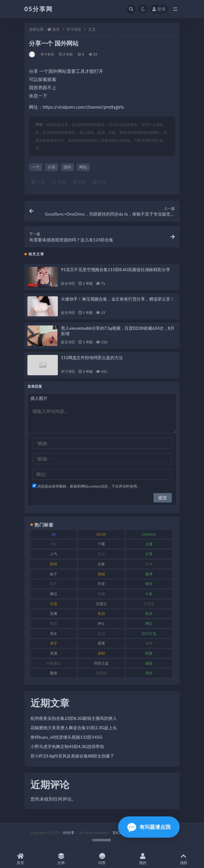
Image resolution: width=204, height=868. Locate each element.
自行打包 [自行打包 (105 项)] (149, 633)
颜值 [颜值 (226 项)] (54, 673)
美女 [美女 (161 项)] (54, 633)
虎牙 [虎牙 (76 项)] (54, 643)
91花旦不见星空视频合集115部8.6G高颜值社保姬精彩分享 (115, 269)
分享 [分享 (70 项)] (149, 554)
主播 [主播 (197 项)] (149, 544)
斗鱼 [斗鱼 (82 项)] (149, 594)
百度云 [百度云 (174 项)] (101, 604)
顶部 (184, 859)
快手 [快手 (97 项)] (54, 584)
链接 (100, 182)
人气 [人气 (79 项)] (54, 554)
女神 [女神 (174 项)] (149, 564)
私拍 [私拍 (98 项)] (101, 613)
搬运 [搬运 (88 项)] (54, 594)
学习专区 (74, 29)
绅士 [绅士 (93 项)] (101, 623)
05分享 (69, 833)
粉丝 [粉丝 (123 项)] (149, 613)
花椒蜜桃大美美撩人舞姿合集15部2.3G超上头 (74, 728)
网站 (83, 167)
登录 (159, 9)
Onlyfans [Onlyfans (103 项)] (149, 534)
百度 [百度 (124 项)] (54, 604)
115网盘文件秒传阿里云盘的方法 (92, 357)
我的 (143, 859)
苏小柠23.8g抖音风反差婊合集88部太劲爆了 (72, 756)
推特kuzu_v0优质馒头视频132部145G (66, 737)
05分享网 (39, 9)
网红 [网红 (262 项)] (149, 623)
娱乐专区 (68, 283)
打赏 (38, 182)
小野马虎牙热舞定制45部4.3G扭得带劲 (67, 746)
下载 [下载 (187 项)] (101, 544)
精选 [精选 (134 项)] (54, 623)
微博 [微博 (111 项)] (149, 574)
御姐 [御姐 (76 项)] (101, 574)
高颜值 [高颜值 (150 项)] (101, 673)
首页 (56, 29)
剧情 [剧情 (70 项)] (54, 564)
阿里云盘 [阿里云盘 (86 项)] (101, 663)
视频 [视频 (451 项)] (149, 643)
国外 (67, 167)
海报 (79, 182)
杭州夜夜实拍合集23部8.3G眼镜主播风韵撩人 (74, 718)
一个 (36, 167)
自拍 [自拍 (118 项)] (101, 633)
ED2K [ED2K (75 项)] (101, 534)
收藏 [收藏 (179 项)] (101, 594)
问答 (102, 859)
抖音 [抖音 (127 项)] (101, 584)
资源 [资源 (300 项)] (54, 653)
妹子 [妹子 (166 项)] (54, 574)
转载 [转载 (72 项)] (149, 653)
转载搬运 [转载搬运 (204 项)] (54, 663)
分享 (51, 167)
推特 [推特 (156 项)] (149, 584)
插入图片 (39, 398)
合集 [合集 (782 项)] (101, 564)
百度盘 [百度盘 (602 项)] (149, 604)
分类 (61, 859)
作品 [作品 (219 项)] (101, 554)
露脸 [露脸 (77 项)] (149, 663)
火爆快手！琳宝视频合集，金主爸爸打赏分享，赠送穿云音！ (118, 299)
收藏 (59, 182)
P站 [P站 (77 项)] (53, 544)
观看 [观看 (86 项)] (101, 643)
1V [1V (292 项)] (53, 534)
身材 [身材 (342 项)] (101, 653)
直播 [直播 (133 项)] (54, 613)
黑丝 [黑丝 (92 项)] (149, 673)
